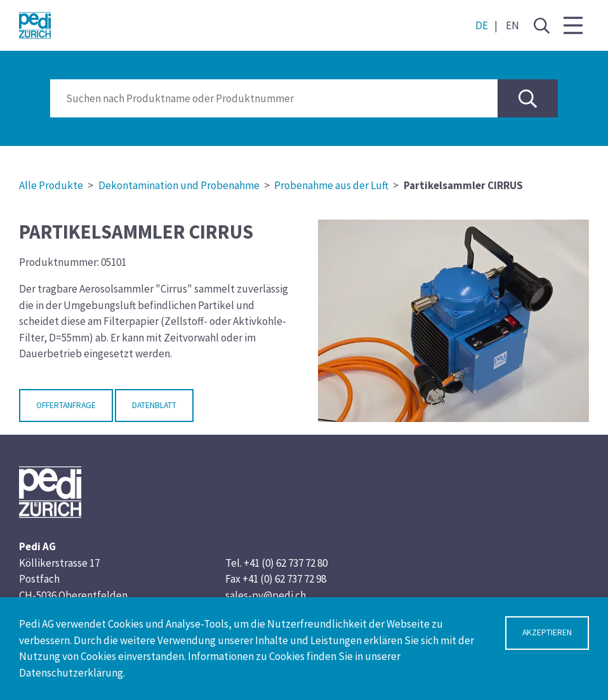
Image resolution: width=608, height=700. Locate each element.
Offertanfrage (66, 405)
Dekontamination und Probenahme (179, 185)
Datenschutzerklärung (71, 673)
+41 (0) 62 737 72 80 (286, 563)
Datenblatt (154, 405)
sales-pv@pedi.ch (266, 595)
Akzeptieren (547, 632)
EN (512, 25)
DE (482, 25)
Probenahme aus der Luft (331, 185)
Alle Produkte (51, 185)
